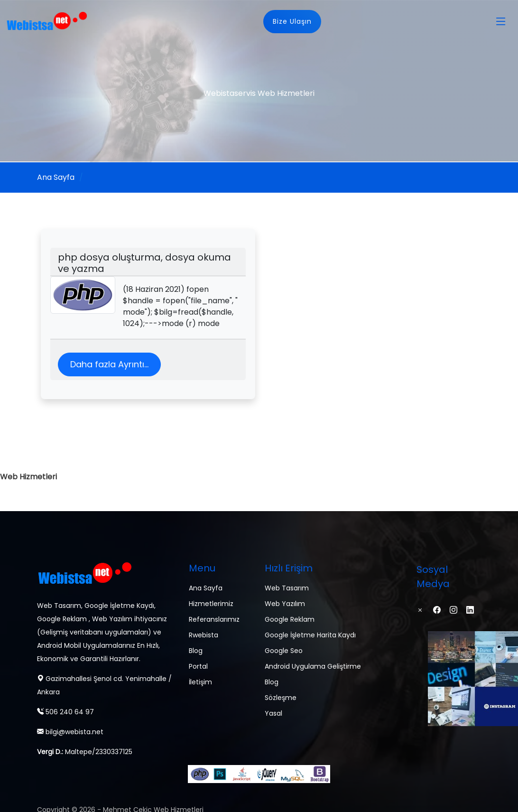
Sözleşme (281, 698)
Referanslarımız (214, 619)
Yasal (273, 713)
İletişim (200, 682)
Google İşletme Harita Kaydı (310, 635)
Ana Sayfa (56, 177)
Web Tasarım (287, 588)
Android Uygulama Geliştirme (313, 666)
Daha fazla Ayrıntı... (109, 364)
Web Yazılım (285, 604)
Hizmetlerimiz (211, 604)
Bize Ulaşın (292, 21)
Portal (198, 666)
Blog (196, 651)
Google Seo (284, 651)
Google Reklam (290, 619)
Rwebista (203, 635)
